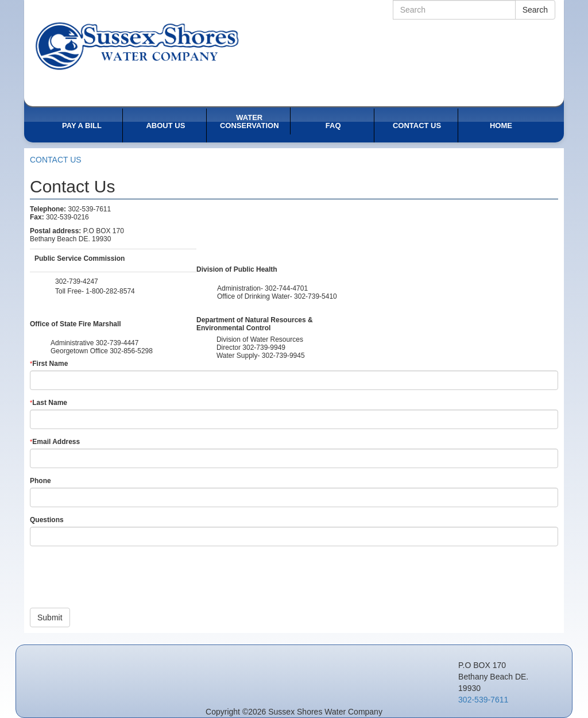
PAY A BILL (82, 126)
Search (535, 10)
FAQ (333, 126)
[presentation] (117, 577)
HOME (501, 126)
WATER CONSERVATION (249, 121)
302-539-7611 (483, 700)
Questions (47, 520)
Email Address (55, 442)
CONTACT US (417, 126)
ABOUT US (165, 126)
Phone (40, 481)
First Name (49, 364)
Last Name (49, 403)
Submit (50, 617)
